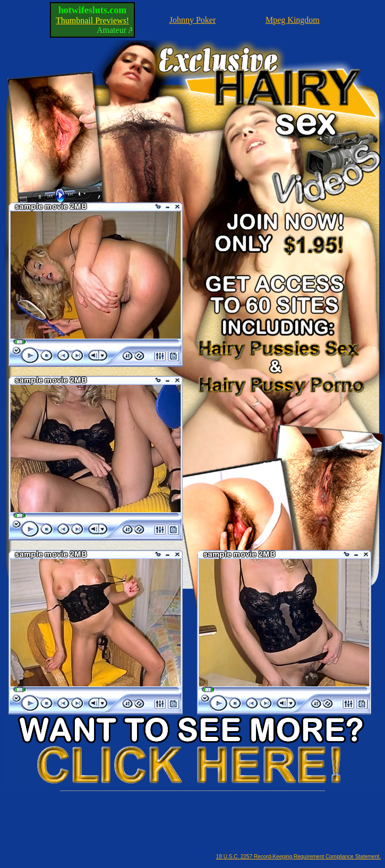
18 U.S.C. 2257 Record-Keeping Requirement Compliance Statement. (298, 857)
